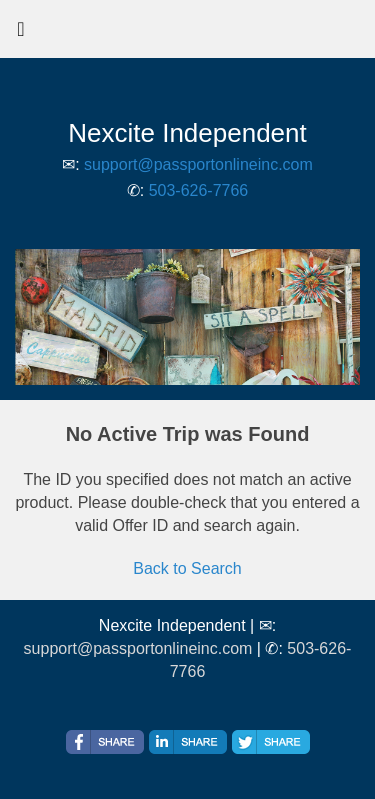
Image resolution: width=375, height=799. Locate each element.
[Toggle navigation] (21, 34)
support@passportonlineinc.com (198, 164)
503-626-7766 (199, 190)
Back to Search (187, 568)
